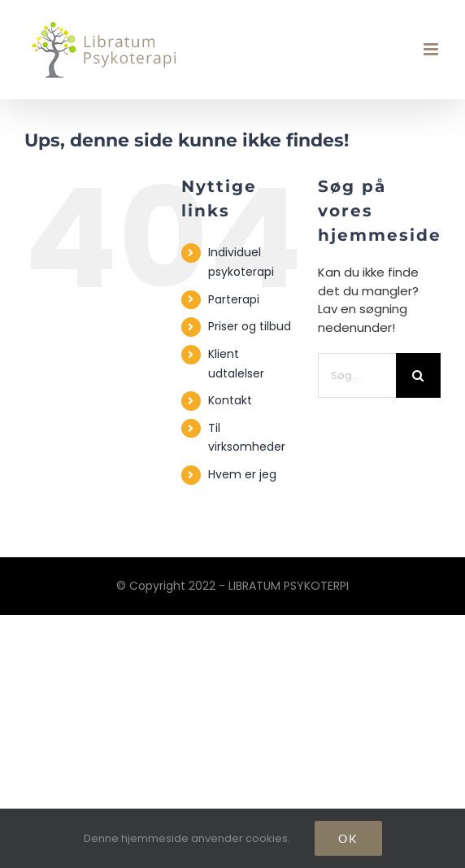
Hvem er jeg (242, 474)
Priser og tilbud (250, 326)
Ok (348, 838)
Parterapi (234, 299)
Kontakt (230, 400)
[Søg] (418, 375)
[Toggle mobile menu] (432, 49)
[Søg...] (357, 375)
